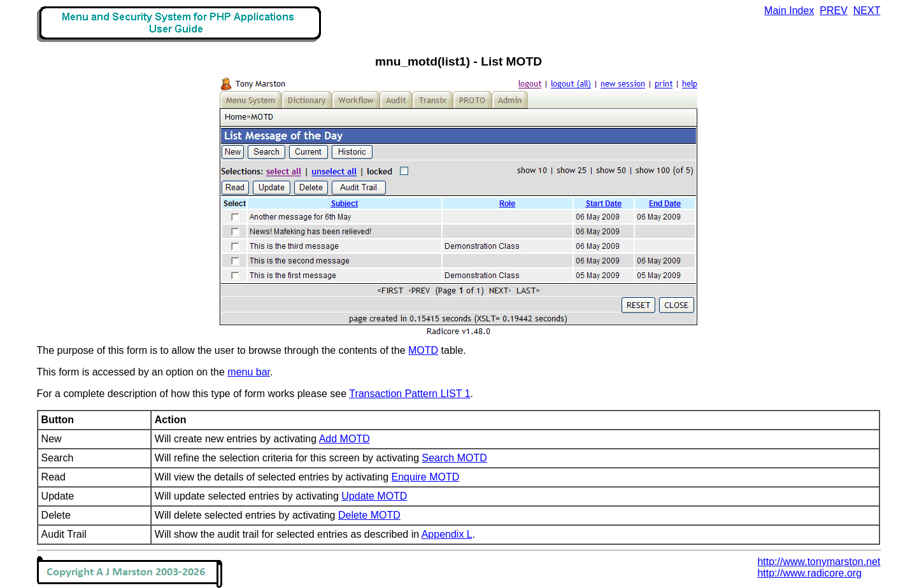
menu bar (249, 372)
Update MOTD (374, 496)
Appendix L (447, 534)
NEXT (867, 10)
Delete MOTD (369, 515)
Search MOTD (455, 458)
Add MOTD (345, 439)
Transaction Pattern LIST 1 (409, 394)
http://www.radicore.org (809, 573)
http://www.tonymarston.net (819, 562)
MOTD (423, 350)
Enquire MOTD (426, 477)
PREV (834, 10)
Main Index (789, 10)
